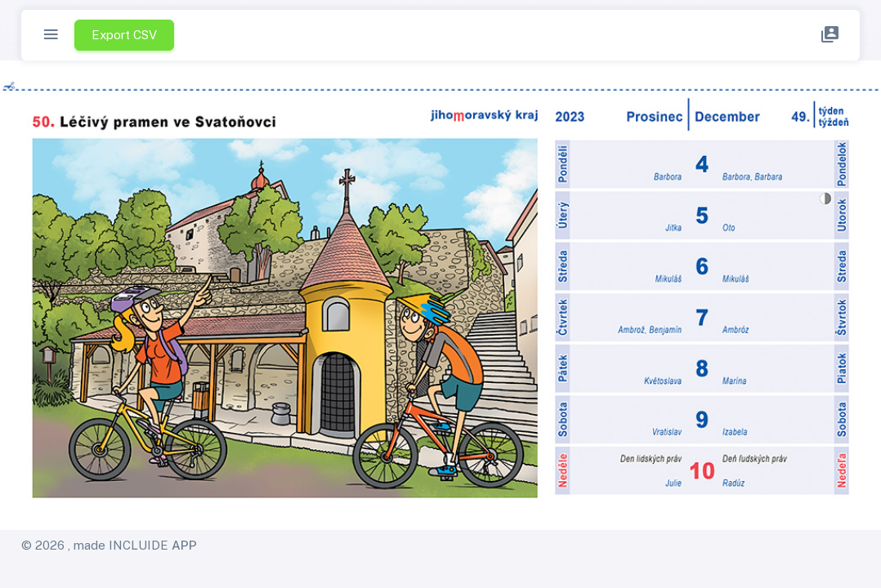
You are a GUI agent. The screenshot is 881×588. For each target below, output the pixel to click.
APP (184, 545)
